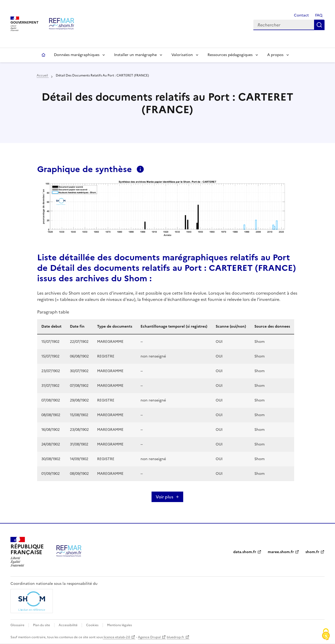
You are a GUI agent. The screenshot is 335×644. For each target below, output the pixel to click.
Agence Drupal (149, 637)
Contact (301, 15)
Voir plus (164, 497)
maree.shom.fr (281, 552)
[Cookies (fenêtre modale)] (326, 635)
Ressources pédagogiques (230, 55)
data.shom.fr (245, 552)
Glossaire (17, 625)
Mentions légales (119, 625)
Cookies (92, 625)
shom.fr (312, 552)
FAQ (319, 15)
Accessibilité (68, 625)
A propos (275, 55)
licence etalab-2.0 (116, 637)
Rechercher (319, 25)
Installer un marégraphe (135, 55)
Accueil (43, 55)
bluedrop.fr (175, 637)
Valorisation (182, 55)
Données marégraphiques (77, 55)
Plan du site (41, 625)
